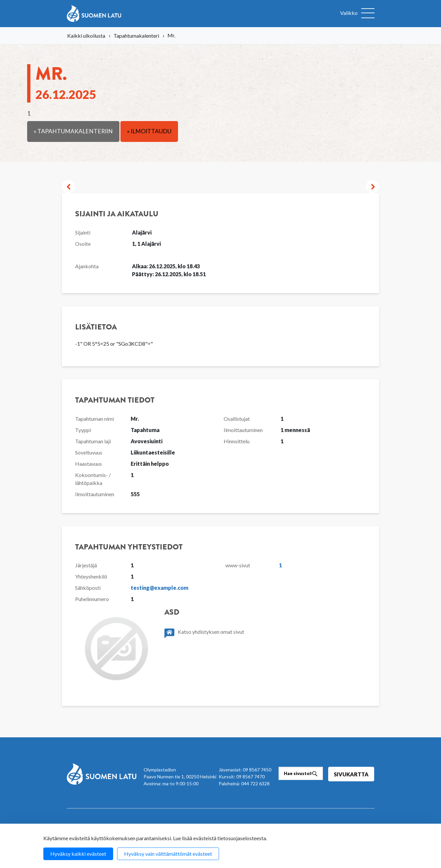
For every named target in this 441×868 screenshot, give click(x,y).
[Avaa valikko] (357, 14)
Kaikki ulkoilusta (86, 36)
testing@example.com (159, 588)
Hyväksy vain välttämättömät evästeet (168, 854)
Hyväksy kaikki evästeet (78, 854)
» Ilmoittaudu (149, 131)
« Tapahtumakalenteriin (73, 131)
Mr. (66, 81)
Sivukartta (351, 774)
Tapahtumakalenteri (136, 36)
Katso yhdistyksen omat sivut (204, 633)
